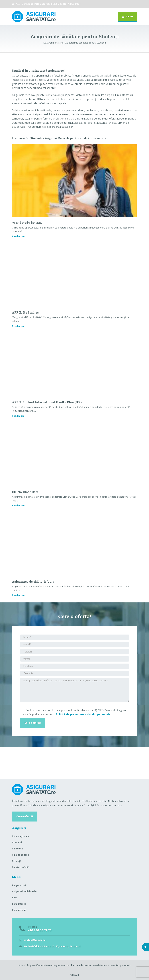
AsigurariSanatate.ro (39, 965)
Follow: (74, 975)
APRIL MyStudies (25, 312)
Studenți (17, 842)
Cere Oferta (19, 904)
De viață (17, 861)
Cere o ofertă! (25, 816)
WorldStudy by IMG (27, 223)
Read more (18, 236)
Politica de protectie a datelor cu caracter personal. (101, 965)
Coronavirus (19, 910)
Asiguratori (19, 885)
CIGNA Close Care (25, 492)
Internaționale (21, 836)
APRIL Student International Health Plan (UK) (47, 402)
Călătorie (18, 849)
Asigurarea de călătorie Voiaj (34, 581)
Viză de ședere (20, 855)
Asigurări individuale (24, 891)
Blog (15, 898)
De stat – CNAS (21, 867)
